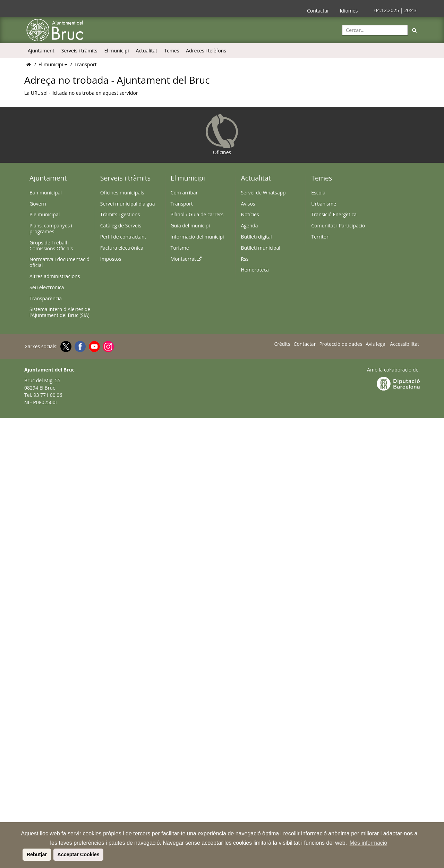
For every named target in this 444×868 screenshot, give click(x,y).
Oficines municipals (122, 193)
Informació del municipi (197, 237)
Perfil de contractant (123, 237)
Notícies (250, 214)
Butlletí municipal (261, 248)
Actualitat (146, 51)
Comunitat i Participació (338, 226)
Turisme (180, 248)
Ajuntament (41, 51)
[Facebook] (79, 347)
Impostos (111, 259)
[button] (22, 854)
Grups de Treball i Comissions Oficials (51, 245)
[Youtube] (93, 347)
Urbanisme (324, 204)
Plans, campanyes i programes (51, 228)
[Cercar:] (375, 30)
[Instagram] (107, 347)
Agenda (249, 226)
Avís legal (376, 344)
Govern (38, 204)
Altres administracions (55, 276)
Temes (172, 51)
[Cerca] (415, 30)
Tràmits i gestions (120, 214)
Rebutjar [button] (37, 854)
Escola (318, 193)
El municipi (117, 51)
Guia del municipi (190, 226)
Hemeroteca (255, 270)
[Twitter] (65, 347)
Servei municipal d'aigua (128, 204)
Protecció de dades (341, 344)
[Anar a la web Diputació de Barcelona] (398, 383)
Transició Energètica (334, 214)
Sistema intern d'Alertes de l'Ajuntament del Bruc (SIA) (60, 312)
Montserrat (186, 259)
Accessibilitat (404, 344)
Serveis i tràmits (79, 51)
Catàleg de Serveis (121, 226)
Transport (86, 64)
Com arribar (184, 193)
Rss (245, 259)
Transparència (46, 298)
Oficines (222, 135)
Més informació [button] (368, 843)
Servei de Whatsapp (263, 193)
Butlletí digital (256, 237)
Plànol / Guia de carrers (197, 214)
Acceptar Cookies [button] (78, 854)
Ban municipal (46, 193)
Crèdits (282, 344)
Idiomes (349, 11)
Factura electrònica (122, 248)
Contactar (318, 11)
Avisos (248, 204)
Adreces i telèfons (206, 51)
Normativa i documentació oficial (59, 262)
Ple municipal (45, 214)
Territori (320, 237)
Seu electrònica (47, 287)
